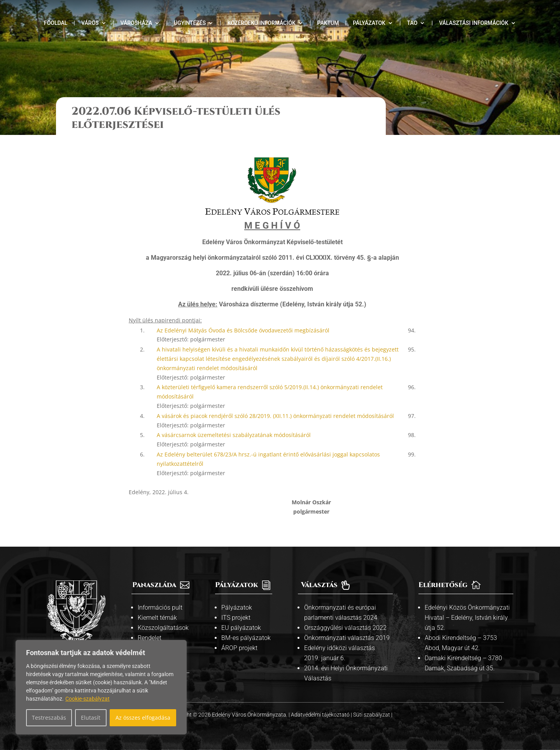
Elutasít (91, 718)
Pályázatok (369, 23)
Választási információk (474, 23)
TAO (412, 23)
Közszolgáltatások (163, 628)
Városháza (136, 23)
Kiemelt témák (157, 618)
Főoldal (56, 23)
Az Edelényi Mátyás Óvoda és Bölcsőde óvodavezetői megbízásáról (243, 330)
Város (90, 23)
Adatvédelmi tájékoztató (321, 715)
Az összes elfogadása (143, 718)
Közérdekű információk (262, 23)
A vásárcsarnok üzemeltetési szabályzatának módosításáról (234, 435)
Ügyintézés (190, 23)
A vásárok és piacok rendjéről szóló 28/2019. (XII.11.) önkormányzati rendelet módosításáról (275, 416)
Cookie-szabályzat (87, 699)
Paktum (328, 23)
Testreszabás (49, 718)
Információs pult (160, 608)
